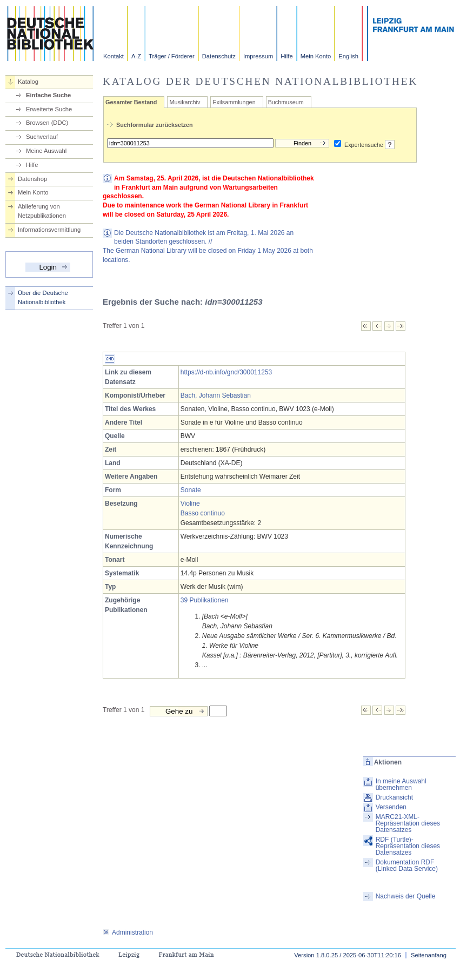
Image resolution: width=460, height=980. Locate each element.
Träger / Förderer (172, 56)
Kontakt (114, 56)
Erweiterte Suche (49, 109)
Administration (128, 932)
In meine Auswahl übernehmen (401, 784)
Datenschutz (219, 56)
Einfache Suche (48, 95)
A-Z (136, 56)
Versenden (391, 807)
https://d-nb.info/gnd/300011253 (226, 372)
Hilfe (286, 56)
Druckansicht (394, 797)
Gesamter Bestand (131, 102)
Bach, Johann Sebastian (216, 395)
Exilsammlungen (234, 102)
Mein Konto (316, 56)
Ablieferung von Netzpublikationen (42, 211)
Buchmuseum (286, 102)
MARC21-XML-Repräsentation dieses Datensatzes (408, 823)
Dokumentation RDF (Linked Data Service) (407, 865)
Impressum (258, 56)
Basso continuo (203, 513)
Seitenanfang (429, 955)
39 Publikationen (205, 600)
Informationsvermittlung (49, 230)
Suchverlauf (42, 137)
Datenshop (32, 179)
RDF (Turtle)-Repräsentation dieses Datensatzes (408, 846)
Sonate (191, 490)
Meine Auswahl (46, 151)
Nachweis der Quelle (406, 896)
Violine (190, 504)
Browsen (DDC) (47, 123)
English (348, 56)
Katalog (28, 82)
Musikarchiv (185, 102)
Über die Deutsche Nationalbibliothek (43, 297)
